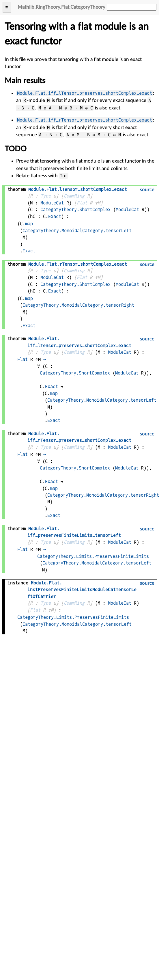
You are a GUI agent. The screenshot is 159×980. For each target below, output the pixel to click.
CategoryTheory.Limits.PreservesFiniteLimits (93, 556)
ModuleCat (52, 203)
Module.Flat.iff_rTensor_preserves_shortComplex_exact (85, 120)
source (147, 190)
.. (78, 189)
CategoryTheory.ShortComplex (75, 209)
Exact (55, 216)
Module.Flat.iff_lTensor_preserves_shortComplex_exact (85, 93)
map (29, 224)
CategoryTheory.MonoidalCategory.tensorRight (78, 305)
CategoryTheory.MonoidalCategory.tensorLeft (77, 231)
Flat (82, 203)
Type (46, 196)
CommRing (74, 196)
